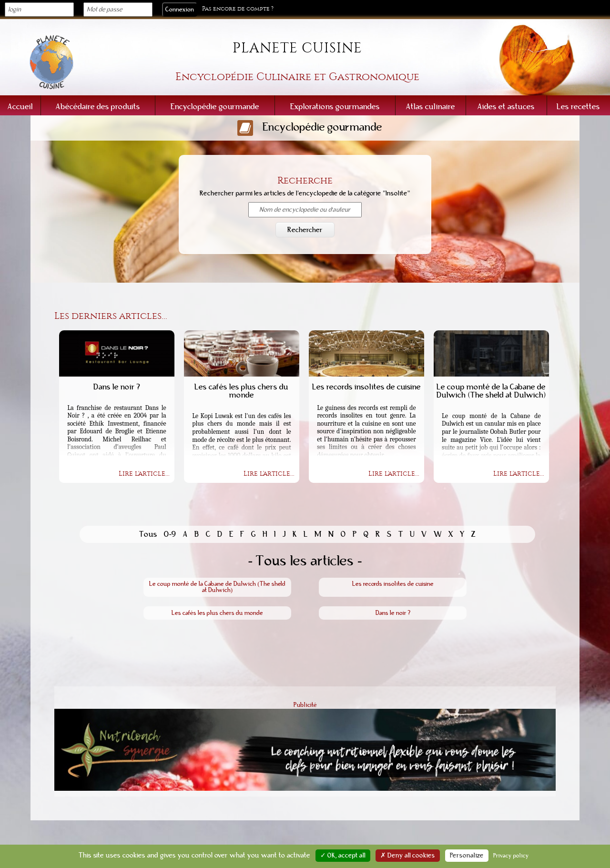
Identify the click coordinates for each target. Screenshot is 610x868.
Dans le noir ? (393, 613)
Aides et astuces (506, 107)
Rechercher (305, 230)
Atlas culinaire (431, 107)
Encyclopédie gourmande (215, 107)
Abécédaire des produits (98, 107)
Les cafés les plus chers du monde (217, 613)
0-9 (170, 534)
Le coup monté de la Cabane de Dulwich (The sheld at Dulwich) (217, 587)
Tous (148, 534)
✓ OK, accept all (343, 856)
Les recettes (578, 107)
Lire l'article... (144, 474)
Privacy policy (511, 856)
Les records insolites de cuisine (393, 584)
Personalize (467, 856)
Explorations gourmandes (335, 107)
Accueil (20, 107)
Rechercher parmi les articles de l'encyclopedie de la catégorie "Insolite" (305, 194)
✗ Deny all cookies (408, 856)
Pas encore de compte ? (238, 9)
